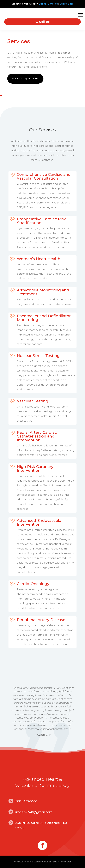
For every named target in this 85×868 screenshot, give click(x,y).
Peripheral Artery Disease (41, 620)
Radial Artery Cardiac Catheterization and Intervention (37, 436)
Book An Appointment (25, 78)
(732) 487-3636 (26, 801)
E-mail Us (53, 4)
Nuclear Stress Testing (38, 356)
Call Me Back (66, 4)
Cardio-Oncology (33, 584)
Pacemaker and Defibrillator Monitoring (44, 318)
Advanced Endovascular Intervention (40, 522)
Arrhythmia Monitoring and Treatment (43, 292)
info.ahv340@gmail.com (34, 812)
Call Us (42, 4)
